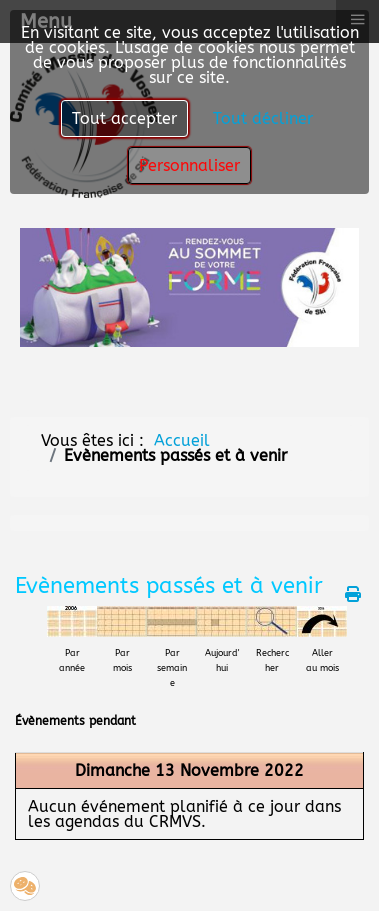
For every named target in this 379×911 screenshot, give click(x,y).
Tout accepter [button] (124, 118)
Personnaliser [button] (189, 165)
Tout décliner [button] (263, 118)
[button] (25, 886)
